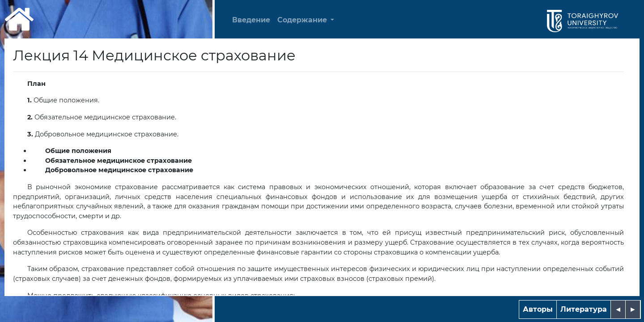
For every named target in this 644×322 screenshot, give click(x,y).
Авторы (538, 309)
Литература (584, 309)
